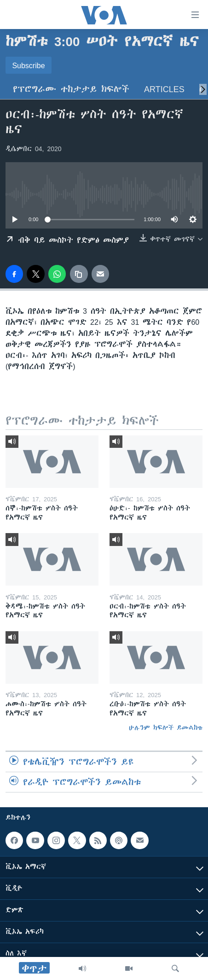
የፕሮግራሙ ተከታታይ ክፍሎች (71, 89)
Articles (164, 89)
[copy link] (79, 274)
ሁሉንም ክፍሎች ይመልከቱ (166, 728)
